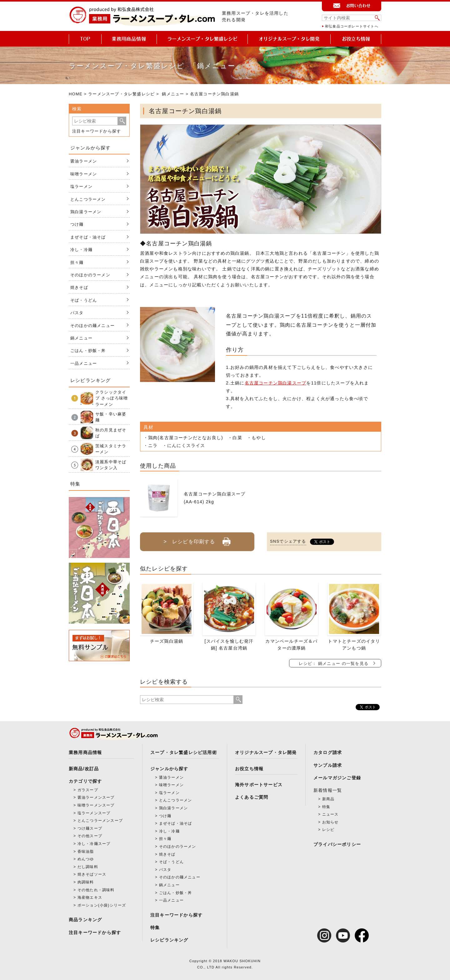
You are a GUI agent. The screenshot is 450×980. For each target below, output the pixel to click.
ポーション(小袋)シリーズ (102, 905)
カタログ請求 (328, 752)
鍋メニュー (173, 94)
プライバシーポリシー (337, 844)
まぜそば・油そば (88, 237)
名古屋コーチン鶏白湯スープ (276, 383)
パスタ (77, 313)
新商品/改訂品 (84, 769)
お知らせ (330, 822)
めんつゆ (86, 859)
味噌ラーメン (84, 174)
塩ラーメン (81, 186)
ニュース (330, 814)
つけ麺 (77, 224)
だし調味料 (88, 867)
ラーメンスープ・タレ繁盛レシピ (121, 94)
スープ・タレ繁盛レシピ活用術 (184, 752)
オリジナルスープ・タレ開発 (266, 752)
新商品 (328, 799)
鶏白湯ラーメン (86, 212)
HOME (76, 94)
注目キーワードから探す (97, 131)
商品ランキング (85, 920)
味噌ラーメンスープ (96, 805)
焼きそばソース (92, 874)
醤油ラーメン (84, 161)
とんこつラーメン (88, 199)
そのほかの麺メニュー (92, 326)
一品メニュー (84, 363)
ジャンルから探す (169, 769)
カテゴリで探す (85, 781)
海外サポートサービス (259, 785)
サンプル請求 (328, 765)
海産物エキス (90, 897)
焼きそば (79, 287)
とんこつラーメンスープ (100, 821)
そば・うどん (84, 300)
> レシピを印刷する (197, 539)
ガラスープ (88, 790)
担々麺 (77, 262)
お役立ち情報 (249, 769)
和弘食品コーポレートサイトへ (352, 26)
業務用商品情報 (85, 752)
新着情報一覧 (328, 790)
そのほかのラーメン (90, 275)
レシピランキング (169, 940)
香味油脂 (86, 852)
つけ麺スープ (90, 828)
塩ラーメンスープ (94, 813)
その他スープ (90, 836)
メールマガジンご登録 (337, 778)
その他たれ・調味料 (96, 890)
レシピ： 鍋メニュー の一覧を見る (334, 663)
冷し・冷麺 (81, 250)
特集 (155, 927)
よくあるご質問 (252, 797)
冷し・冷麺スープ (94, 844)
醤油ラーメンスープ (96, 797)
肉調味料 (86, 882)
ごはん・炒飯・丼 (88, 351)
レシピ (328, 830)
